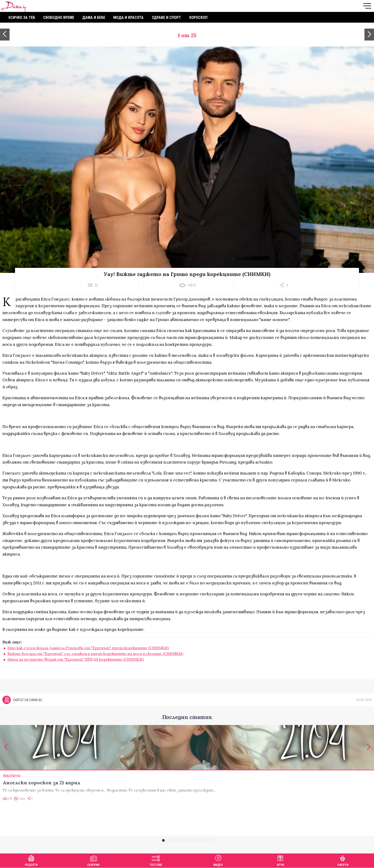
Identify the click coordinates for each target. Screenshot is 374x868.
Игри (280, 860)
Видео (218, 860)
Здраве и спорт (166, 18)
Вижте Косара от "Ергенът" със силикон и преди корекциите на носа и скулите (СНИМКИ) (95, 654)
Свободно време (59, 18)
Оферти (343, 860)
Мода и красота (128, 18)
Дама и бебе (94, 18)
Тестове (156, 860)
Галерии (93, 860)
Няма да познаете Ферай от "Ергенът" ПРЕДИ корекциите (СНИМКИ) (76, 659)
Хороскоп (198, 18)
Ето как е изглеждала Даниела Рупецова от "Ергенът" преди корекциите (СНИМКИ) (88, 648)
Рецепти (31, 860)
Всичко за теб (22, 18)
